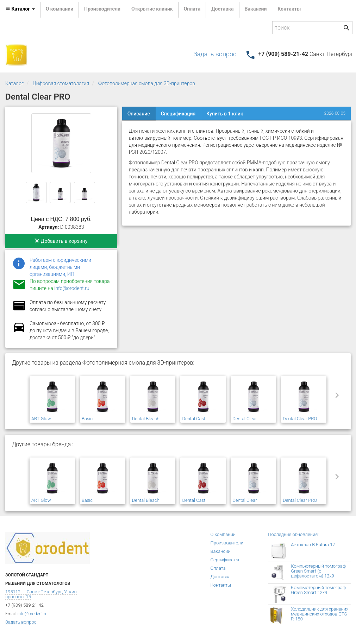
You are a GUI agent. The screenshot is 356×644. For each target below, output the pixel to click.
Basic (87, 419)
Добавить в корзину (61, 241)
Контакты (289, 9)
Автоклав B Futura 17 (313, 545)
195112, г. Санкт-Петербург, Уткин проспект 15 (41, 594)
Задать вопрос (215, 54)
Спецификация (178, 114)
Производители (102, 9)
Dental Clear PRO (300, 419)
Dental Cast (194, 419)
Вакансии (256, 9)
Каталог (14, 83)
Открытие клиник (152, 9)
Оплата (192, 9)
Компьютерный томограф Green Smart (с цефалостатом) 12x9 (318, 571)
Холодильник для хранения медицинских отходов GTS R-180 (320, 614)
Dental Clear (245, 419)
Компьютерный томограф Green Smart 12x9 (318, 590)
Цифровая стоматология (61, 83)
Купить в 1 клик (225, 114)
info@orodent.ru (72, 288)
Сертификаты (225, 560)
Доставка (222, 9)
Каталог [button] (20, 9)
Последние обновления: (293, 534)
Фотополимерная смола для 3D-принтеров (147, 83)
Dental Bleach (146, 419)
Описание (139, 114)
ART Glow (41, 419)
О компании (60, 9)
